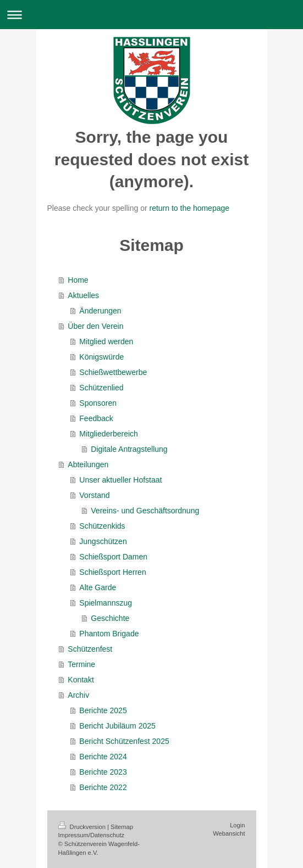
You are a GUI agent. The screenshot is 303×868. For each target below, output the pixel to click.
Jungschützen (103, 541)
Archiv (78, 695)
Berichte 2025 (103, 710)
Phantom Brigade (109, 634)
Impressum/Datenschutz (92, 835)
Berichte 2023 (103, 772)
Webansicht (229, 833)
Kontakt (81, 680)
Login (237, 825)
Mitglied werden (106, 341)
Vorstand (94, 495)
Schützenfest (90, 649)
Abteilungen (88, 464)
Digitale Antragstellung (129, 449)
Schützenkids (102, 526)
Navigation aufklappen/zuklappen (151, 15)
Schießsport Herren (112, 572)
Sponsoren (98, 403)
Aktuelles (83, 295)
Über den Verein (95, 326)
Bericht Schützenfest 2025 (124, 741)
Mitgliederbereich (109, 434)
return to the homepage (190, 208)
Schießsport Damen (113, 557)
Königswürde (101, 357)
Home (78, 280)
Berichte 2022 (103, 787)
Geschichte (110, 618)
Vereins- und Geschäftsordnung (145, 511)
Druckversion (83, 827)
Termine (81, 664)
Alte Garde (98, 587)
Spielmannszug (106, 603)
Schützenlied (101, 388)
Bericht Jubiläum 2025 (117, 726)
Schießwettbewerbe (113, 372)
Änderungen (100, 311)
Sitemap (122, 827)
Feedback (96, 418)
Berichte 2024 (103, 757)
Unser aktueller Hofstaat (120, 480)
